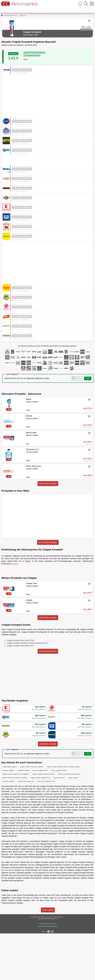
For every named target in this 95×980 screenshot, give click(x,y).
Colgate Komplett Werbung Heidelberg (69, 821)
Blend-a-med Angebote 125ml (46, 828)
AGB (47, 970)
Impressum (42, 970)
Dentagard (40, 899)
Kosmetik (7, 16)
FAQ (44, 973)
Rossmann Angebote (8, 817)
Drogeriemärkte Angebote (9, 814)
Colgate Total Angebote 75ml (26, 828)
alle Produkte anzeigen (48, 484)
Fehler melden (48, 957)
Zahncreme (14, 16)
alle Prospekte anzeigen (48, 542)
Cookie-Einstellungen (52, 973)
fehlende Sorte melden (48, 698)
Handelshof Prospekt (23, 817)
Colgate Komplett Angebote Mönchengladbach (15, 821)
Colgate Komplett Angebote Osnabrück (43, 821)
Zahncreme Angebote (8, 828)
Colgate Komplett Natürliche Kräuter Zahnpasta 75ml (27, 690)
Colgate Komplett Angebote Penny (40, 824)
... (19, 16)
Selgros (4, 878)
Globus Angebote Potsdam (59, 817)
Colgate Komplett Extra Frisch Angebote (32, 814)
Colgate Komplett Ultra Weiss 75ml (20, 692)
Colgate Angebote (73, 824)
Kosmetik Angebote (59, 824)
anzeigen (15, 564)
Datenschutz (53, 970)
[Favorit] (89, 21)
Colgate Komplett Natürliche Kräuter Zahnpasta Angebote (63, 814)
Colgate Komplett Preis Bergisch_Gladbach (15, 824)
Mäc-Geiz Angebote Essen (40, 817)
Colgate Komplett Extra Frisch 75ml (20, 687)
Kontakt (40, 973)
